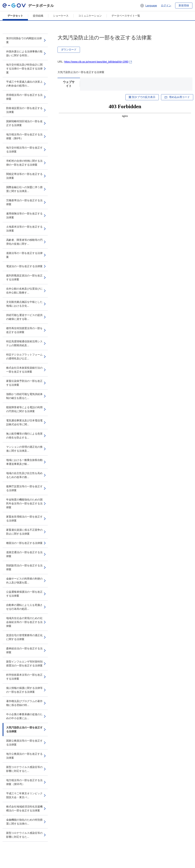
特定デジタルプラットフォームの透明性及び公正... (24, 357)
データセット (15, 16)
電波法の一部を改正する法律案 (24, 266)
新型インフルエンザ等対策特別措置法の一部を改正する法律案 (24, 664)
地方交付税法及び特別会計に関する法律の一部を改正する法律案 (24, 69)
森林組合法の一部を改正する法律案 (24, 650)
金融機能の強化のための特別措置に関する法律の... (24, 822)
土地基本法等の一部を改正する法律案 (24, 229)
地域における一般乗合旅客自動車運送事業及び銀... (24, 462)
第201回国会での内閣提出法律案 (24, 40)
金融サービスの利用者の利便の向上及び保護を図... (24, 581)
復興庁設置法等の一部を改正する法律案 (24, 488)
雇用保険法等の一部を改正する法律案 (24, 215)
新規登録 (184, 5)
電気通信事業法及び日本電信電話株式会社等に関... (24, 422)
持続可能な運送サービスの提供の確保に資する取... (24, 317)
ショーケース (61, 16)
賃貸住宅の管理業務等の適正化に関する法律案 (24, 637)
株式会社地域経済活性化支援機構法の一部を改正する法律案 (24, 809)
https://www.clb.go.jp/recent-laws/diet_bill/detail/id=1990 (96, 62)
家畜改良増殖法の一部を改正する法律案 (24, 519)
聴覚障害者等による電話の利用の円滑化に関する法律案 (24, 409)
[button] (148, 6)
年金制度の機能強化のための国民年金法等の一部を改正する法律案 (24, 503)
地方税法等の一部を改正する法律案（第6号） (24, 136)
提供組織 (38, 16)
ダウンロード (69, 50)
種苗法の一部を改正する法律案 (24, 543)
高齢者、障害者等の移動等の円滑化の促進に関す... (24, 242)
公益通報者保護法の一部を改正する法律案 (24, 594)
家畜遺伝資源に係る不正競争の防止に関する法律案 (24, 532)
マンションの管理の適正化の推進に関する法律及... (24, 449)
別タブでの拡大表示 (142, 97)
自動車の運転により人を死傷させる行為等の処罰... (24, 607)
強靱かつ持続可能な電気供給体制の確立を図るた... (24, 396)
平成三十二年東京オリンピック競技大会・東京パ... (24, 795)
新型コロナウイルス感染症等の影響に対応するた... (24, 769)
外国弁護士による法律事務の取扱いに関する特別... (24, 53)
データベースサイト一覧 (126, 16)
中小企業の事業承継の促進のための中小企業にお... (24, 716)
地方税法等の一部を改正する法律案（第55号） (24, 782)
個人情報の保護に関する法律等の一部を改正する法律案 (24, 690)
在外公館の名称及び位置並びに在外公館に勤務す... (24, 291)
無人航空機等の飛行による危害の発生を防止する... (24, 436)
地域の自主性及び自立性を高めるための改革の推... (24, 475)
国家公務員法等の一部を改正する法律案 (24, 743)
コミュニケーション (90, 16)
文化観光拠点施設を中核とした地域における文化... (24, 304)
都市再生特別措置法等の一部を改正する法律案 (24, 330)
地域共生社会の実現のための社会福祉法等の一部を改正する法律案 (24, 622)
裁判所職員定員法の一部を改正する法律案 (24, 277)
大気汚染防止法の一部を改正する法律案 (24, 729)
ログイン (166, 5)
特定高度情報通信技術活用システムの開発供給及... (24, 343)
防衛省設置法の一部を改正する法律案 (24, 110)
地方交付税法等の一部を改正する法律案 (24, 150)
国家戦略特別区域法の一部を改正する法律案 (24, 123)
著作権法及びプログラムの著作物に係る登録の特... (24, 703)
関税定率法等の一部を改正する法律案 (24, 176)
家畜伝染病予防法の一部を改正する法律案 (24, 383)
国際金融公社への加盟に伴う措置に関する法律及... (24, 189)
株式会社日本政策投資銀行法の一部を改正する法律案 (24, 370)
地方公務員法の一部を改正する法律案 (24, 756)
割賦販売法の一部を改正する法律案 (24, 567)
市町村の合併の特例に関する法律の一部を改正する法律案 (24, 163)
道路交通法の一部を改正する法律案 (24, 554)
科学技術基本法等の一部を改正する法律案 (24, 677)
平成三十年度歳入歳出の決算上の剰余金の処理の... (24, 84)
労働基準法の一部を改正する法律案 (24, 202)
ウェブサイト (69, 84)
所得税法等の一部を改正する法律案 (24, 97)
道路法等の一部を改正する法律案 (24, 255)
